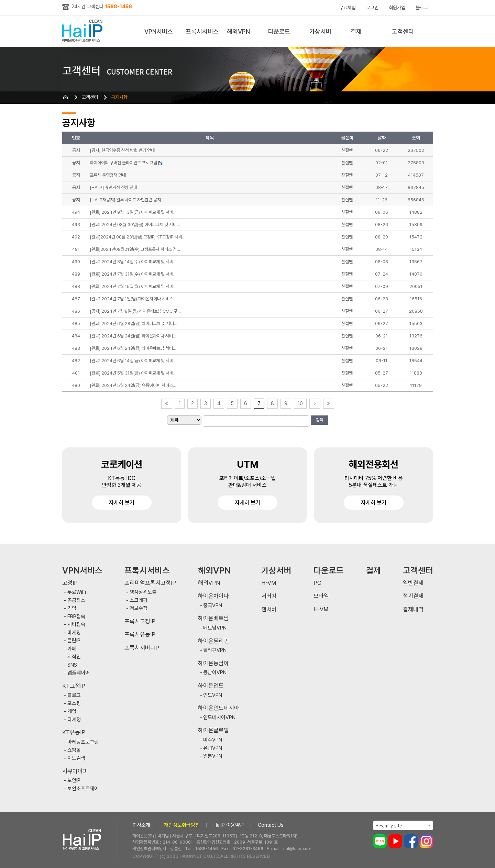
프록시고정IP (140, 621)
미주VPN (213, 740)
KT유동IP (74, 732)
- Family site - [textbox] (391, 826)
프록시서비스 (202, 31)
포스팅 (74, 704)
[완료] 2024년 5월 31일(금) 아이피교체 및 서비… (133, 373)
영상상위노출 (143, 592)
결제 (356, 31)
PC (317, 583)
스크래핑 (139, 600)
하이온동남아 (213, 663)
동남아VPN (215, 673)
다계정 (74, 720)
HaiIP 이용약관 (229, 825)
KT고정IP (74, 686)
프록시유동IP (140, 635)
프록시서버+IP (142, 648)
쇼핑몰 (74, 750)
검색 (319, 420)
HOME (66, 97)
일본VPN (213, 756)
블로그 (422, 8)
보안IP (74, 781)
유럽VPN (213, 748)
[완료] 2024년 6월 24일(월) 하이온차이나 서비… (133, 336)
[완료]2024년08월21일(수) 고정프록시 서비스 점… (135, 249)
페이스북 (411, 841)
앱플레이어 (79, 673)
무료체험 (348, 8)
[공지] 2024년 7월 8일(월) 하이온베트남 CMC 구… (135, 311)
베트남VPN (215, 628)
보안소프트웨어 (83, 789)
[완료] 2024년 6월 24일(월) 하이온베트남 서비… (133, 348)
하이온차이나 (213, 596)
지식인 (74, 657)
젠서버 (269, 609)
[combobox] (403, 825)
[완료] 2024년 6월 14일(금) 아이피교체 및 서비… (133, 361)
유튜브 (395, 841)
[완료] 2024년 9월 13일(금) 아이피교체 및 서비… (133, 212)
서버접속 (76, 625)
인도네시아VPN (219, 718)
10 (300, 403)
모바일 (321, 596)
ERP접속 (76, 617)
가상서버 (320, 31)
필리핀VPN (215, 650)
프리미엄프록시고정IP (150, 583)
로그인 (372, 8)
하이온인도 (211, 686)
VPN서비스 (159, 31)
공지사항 (119, 97)
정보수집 (139, 608)
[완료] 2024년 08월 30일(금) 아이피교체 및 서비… (135, 225)
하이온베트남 (213, 618)
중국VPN (213, 606)
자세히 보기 (122, 503)
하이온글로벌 (213, 730)
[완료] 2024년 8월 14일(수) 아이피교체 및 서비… (133, 262)
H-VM (269, 583)
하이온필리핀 (213, 641)
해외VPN (238, 31)
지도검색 (76, 758)
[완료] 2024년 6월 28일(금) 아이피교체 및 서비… (134, 324)
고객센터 (403, 31)
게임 (72, 711)
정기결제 (413, 596)
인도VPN (213, 695)
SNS (72, 665)
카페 (72, 649)
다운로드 (279, 31)
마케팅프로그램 (83, 742)
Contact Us (271, 825)
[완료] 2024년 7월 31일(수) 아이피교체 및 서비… (133, 274)
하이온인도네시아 (219, 708)
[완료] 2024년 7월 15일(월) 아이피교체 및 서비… (133, 286)
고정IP (70, 583)
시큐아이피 (75, 771)
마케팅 (74, 633)
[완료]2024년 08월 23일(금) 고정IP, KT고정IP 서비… (138, 237)
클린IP (74, 641)
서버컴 (269, 596)
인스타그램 (426, 841)
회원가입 (397, 8)
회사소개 (141, 825)
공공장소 (76, 600)
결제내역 (413, 609)
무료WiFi (77, 592)
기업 (72, 608)
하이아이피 (84, 31)
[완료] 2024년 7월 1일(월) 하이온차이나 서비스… (133, 299)
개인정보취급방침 (182, 825)
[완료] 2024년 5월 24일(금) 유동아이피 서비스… (133, 385)
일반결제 (413, 583)
